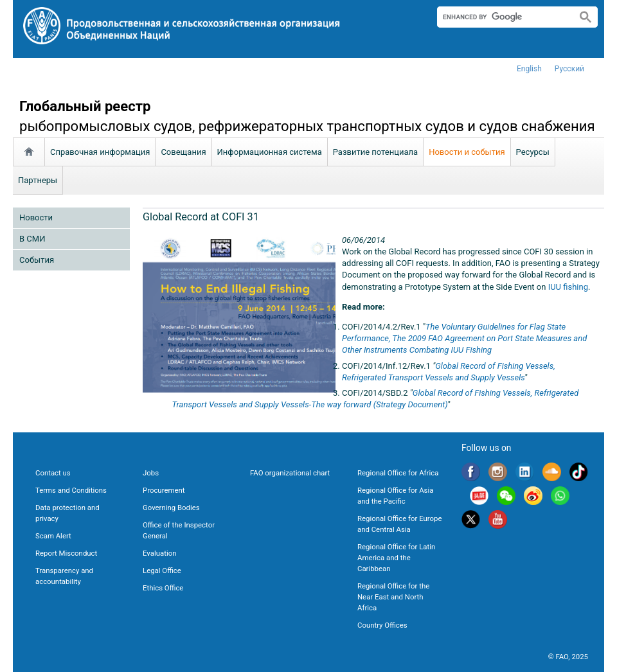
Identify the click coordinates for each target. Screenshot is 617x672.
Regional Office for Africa (398, 473)
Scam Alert (53, 536)
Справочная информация (100, 152)
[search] (502, 17)
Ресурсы (533, 152)
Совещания (183, 152)
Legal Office (162, 570)
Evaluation (159, 553)
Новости (36, 217)
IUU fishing (568, 287)
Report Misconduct (66, 553)
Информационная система (270, 152)
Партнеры (38, 180)
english (529, 69)
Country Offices (382, 625)
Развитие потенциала (375, 152)
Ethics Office (163, 588)
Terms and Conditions (71, 490)
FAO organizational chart (290, 473)
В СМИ (32, 239)
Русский (569, 69)
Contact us (53, 473)
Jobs (151, 473)
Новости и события (467, 152)
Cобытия (37, 260)
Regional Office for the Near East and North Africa (393, 597)
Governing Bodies (171, 508)
